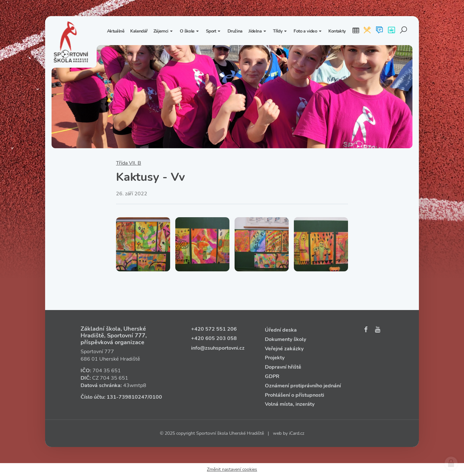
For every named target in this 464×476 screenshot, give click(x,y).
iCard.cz (297, 433)
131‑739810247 (127, 397)
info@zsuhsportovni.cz (218, 348)
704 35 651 (107, 371)
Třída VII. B (129, 163)
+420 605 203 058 (214, 338)
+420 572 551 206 (214, 329)
